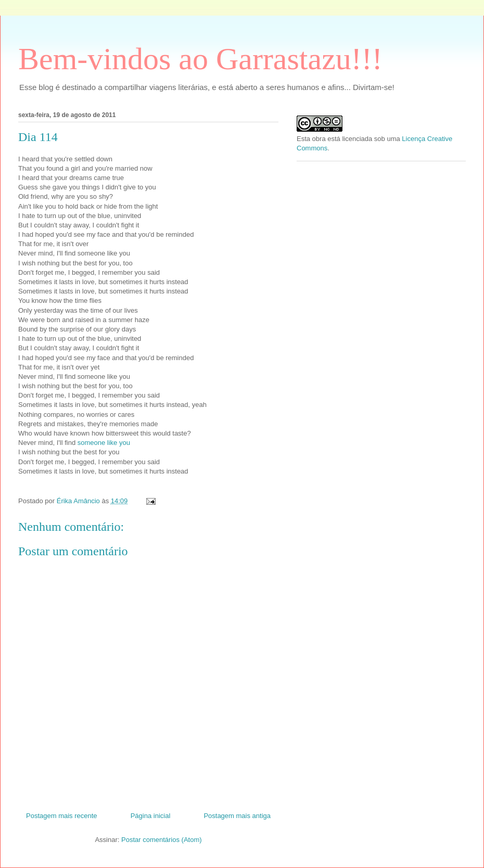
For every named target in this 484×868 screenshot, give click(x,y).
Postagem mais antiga (237, 816)
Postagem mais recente (62, 816)
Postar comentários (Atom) (162, 840)
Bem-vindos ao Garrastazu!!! (200, 59)
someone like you (104, 443)
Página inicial (151, 816)
